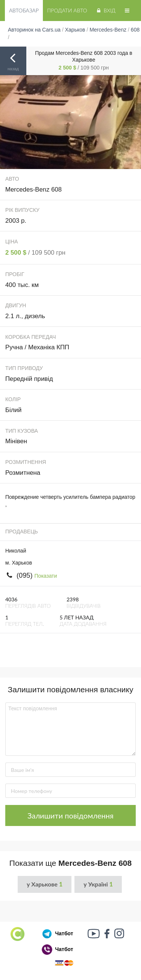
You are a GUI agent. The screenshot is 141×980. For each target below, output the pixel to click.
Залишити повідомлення (70, 815)
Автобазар (24, 10)
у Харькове (45, 884)
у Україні (98, 884)
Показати (46, 576)
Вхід (105, 10)
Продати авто (67, 10)
